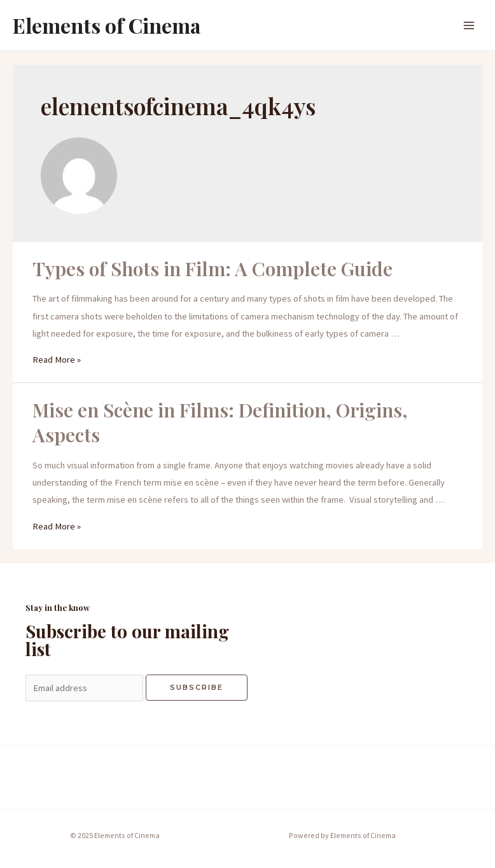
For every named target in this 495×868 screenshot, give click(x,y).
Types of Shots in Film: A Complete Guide (213, 269)
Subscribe (197, 687)
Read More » (57, 360)
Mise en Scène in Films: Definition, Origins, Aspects (220, 422)
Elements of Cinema (107, 25)
